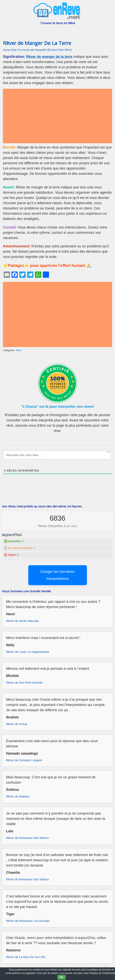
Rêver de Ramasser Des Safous (27, 838)
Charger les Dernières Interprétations (57, 575)
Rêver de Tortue (17, 724)
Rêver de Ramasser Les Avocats (28, 921)
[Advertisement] (57, 116)
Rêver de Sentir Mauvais (22, 621)
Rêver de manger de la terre (49, 57)
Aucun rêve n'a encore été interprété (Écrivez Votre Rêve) (37, 50)
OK (62, 977)
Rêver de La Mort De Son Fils (26, 957)
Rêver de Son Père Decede (24, 682)
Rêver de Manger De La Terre (37, 43)
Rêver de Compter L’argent (24, 760)
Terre (19, 350)
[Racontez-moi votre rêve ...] (57, 455)
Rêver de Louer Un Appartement (28, 652)
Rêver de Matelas (18, 796)
